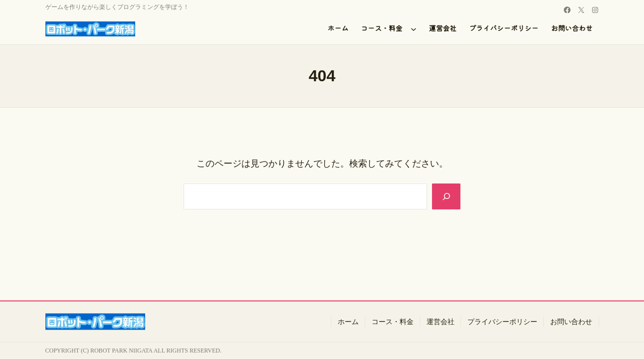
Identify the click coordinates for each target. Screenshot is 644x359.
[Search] (445, 197)
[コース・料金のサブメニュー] (414, 29)
